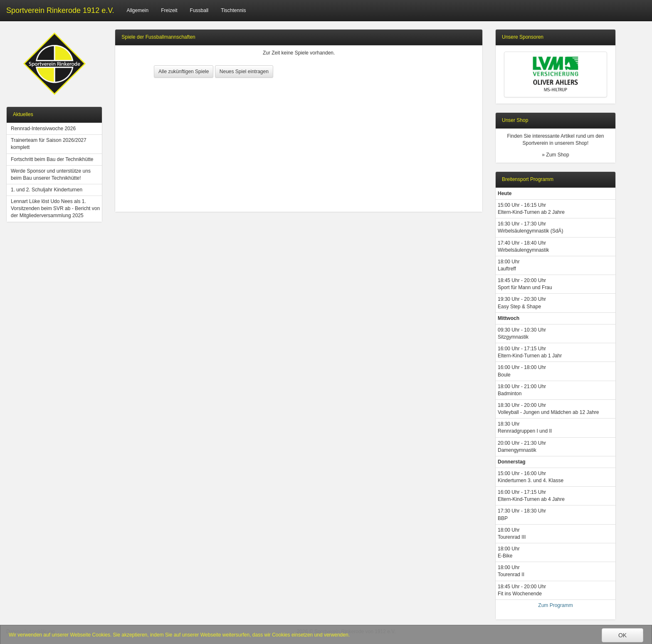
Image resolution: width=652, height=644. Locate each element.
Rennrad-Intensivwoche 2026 (43, 129)
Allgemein (138, 10)
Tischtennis (233, 10)
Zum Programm (555, 605)
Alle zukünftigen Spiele (184, 72)
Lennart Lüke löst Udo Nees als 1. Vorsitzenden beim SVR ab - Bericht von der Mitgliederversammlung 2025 (55, 208)
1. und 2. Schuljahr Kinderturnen (47, 190)
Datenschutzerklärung (31, 632)
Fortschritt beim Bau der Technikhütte (52, 159)
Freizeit (169, 10)
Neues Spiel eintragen (244, 72)
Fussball (199, 10)
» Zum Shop (555, 155)
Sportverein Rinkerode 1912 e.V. (60, 10)
